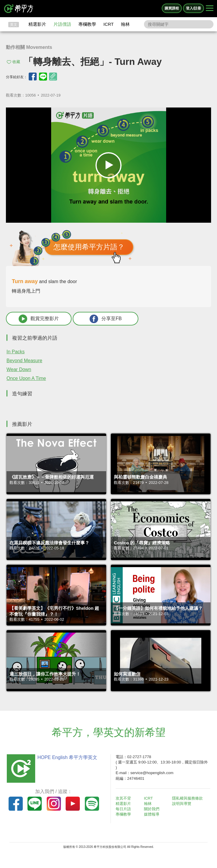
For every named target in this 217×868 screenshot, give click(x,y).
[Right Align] (210, 9)
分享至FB (106, 319)
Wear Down (19, 369)
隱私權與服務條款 (187, 798)
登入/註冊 (193, 8)
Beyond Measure (24, 361)
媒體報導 (152, 814)
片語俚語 (62, 24)
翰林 (125, 24)
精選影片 (37, 24)
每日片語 (123, 809)
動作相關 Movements (29, 47)
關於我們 (152, 809)
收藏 (16, 62)
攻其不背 (123, 798)
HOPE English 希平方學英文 (67, 757)
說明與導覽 (182, 804)
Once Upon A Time (26, 378)
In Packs (16, 352)
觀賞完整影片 (39, 319)
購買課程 (172, 8)
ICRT (109, 24)
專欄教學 (87, 24)
